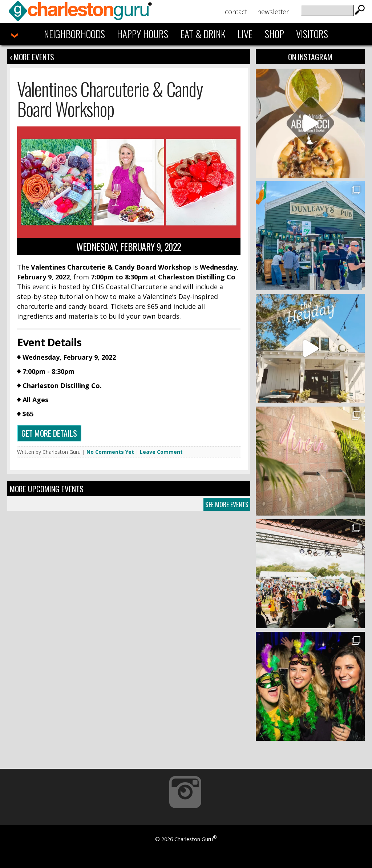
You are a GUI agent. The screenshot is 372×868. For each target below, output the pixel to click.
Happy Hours (143, 34)
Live (245, 34)
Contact (236, 12)
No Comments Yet (110, 452)
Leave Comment (161, 452)
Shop (274, 34)
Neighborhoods (74, 34)
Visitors (312, 34)
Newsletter (273, 12)
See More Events (227, 504)
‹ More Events (32, 57)
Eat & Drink (203, 34)
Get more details (49, 433)
